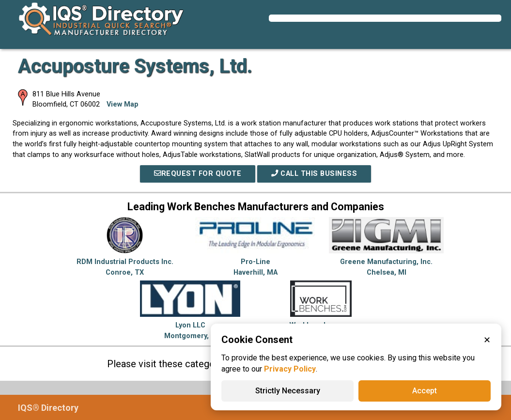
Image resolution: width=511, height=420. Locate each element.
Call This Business (314, 174)
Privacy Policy (290, 369)
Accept (425, 391)
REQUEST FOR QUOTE (198, 174)
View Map (123, 104)
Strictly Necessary (288, 391)
